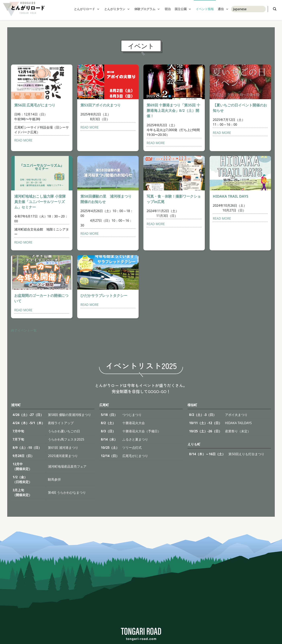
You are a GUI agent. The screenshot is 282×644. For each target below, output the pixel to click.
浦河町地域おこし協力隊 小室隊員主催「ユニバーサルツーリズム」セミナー (40, 202)
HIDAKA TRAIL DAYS (231, 196)
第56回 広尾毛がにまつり (35, 105)
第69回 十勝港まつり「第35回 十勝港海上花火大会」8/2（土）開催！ (173, 110)
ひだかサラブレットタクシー (104, 295)
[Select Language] (248, 10)
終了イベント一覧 (24, 330)
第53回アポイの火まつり (101, 105)
